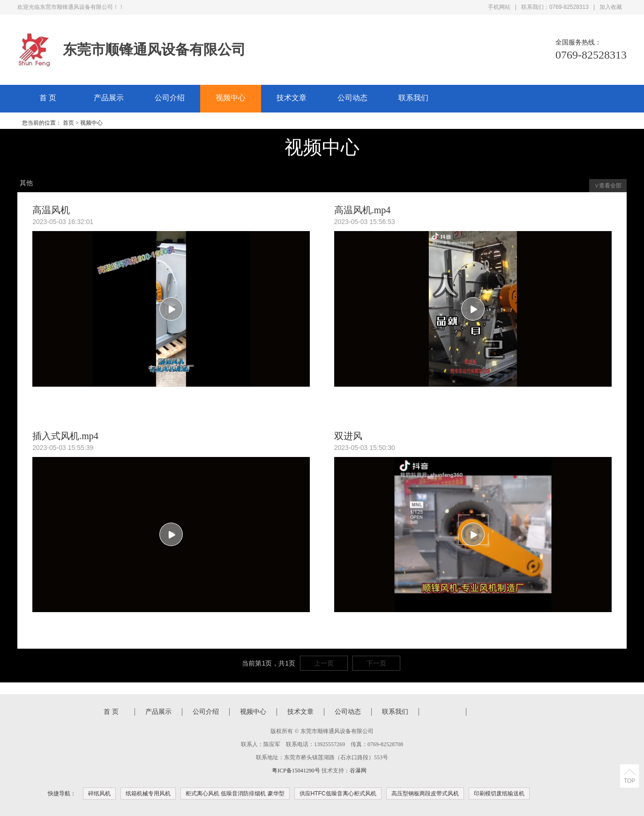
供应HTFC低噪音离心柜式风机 (338, 794)
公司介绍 (170, 98)
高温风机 (51, 210)
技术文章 (292, 98)
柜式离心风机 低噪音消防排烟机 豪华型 (235, 794)
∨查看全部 (608, 186)
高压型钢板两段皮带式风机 (425, 794)
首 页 (48, 98)
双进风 (348, 436)
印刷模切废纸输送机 (499, 794)
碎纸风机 (99, 794)
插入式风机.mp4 (65, 436)
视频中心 (231, 98)
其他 (26, 183)
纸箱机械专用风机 (148, 794)
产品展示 (109, 98)
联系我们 (413, 98)
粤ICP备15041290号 (296, 771)
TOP (629, 781)
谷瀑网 (358, 771)
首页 (68, 123)
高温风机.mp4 (363, 210)
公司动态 (352, 98)
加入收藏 (611, 7)
